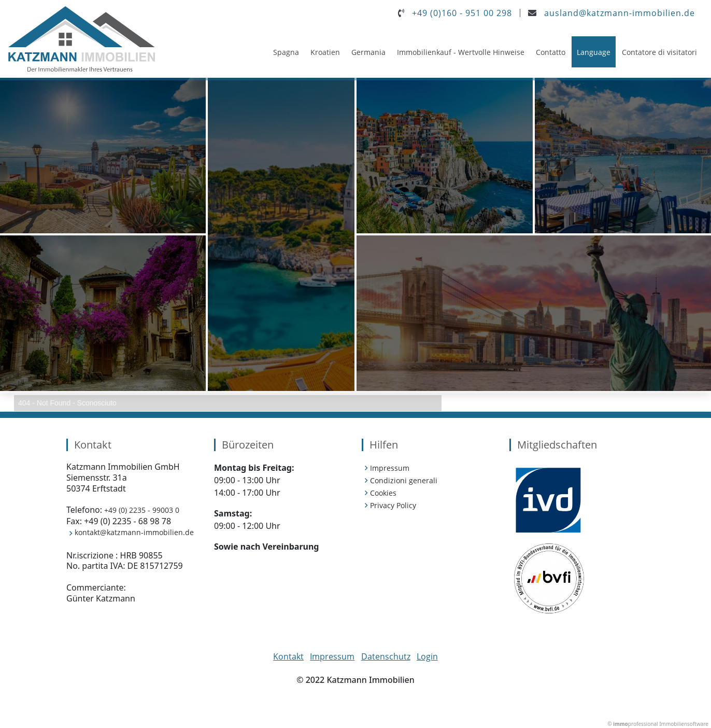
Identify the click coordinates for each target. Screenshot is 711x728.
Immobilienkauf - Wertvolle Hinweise (461, 52)
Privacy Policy (393, 505)
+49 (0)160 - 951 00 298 (462, 13)
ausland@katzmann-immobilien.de (620, 13)
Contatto (551, 52)
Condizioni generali (404, 480)
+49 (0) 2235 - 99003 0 (142, 510)
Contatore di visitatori (659, 52)
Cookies (383, 493)
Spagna (286, 52)
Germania (368, 52)
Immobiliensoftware (684, 724)
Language (594, 52)
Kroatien (325, 52)
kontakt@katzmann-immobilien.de (134, 532)
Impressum (390, 468)
